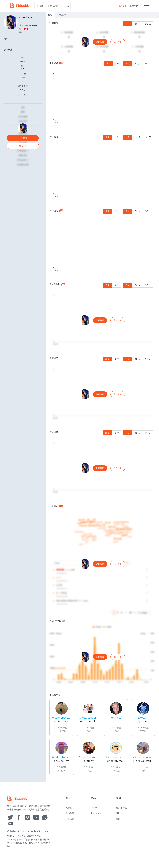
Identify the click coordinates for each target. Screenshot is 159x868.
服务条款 (70, 819)
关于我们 (70, 808)
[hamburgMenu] (146, 6)
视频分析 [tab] (62, 15)
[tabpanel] (102, 400)
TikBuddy (96, 813)
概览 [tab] (50, 15)
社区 (118, 813)
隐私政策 (70, 813)
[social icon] (10, 817)
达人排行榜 (121, 808)
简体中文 (135, 6)
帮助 (118, 819)
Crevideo (96, 808)
